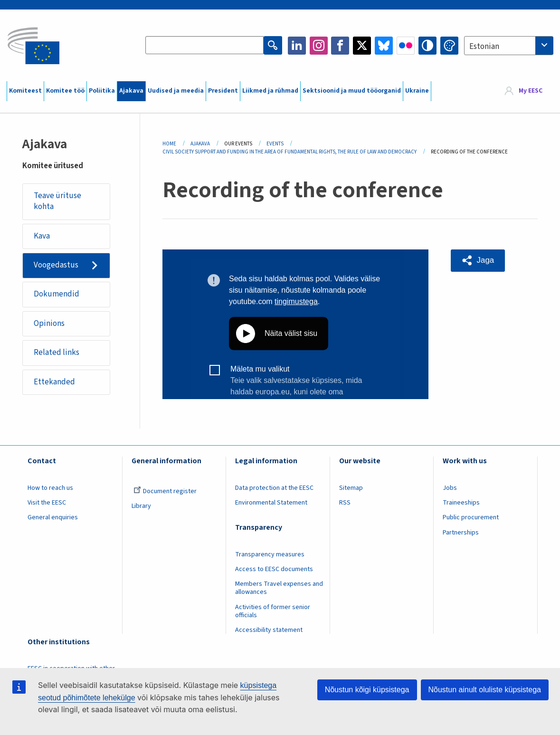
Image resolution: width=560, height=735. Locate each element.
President (223, 91)
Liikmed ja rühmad (270, 91)
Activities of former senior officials (273, 613)
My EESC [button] (531, 91)
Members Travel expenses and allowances (279, 590)
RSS (345, 505)
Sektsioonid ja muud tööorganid (352, 91)
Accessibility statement (269, 631)
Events (275, 144)
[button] (478, 260)
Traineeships (461, 505)
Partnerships (461, 534)
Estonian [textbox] (484, 47)
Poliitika (102, 91)
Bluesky (384, 46)
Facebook (340, 46)
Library (141, 508)
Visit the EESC (47, 505)
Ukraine (417, 91)
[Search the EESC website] (205, 46)
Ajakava (131, 91)
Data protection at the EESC (274, 490)
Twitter (362, 46)
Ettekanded (54, 383)
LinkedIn (297, 46)
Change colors (449, 46)
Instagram (319, 46)
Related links (57, 354)
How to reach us (50, 490)
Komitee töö (65, 91)
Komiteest (25, 91)
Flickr (406, 46)
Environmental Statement (271, 505)
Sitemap (351, 490)
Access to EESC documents (274, 571)
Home (169, 144)
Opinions (49, 325)
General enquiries (53, 519)
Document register (165, 493)
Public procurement (471, 519)
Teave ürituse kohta (57, 201)
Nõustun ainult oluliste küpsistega (485, 690)
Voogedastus (56, 266)
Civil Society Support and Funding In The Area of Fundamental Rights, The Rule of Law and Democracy (289, 152)
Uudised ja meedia (176, 91)
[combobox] (509, 46)
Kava (42, 236)
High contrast (427, 46)
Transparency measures (270, 556)
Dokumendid (57, 295)
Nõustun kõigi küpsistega (367, 690)
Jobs (450, 490)
